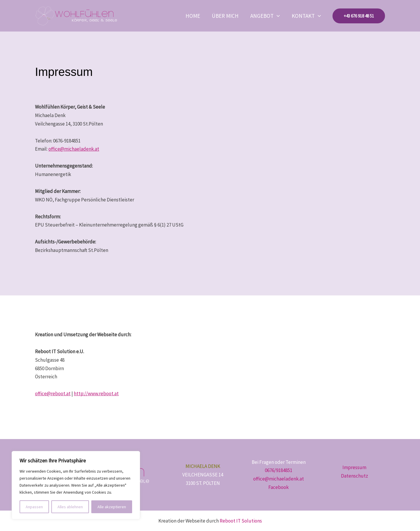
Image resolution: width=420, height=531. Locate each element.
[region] (76, 485)
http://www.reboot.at (96, 394)
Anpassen (34, 507)
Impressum (354, 467)
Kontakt (308, 16)
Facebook (279, 487)
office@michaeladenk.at (74, 149)
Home (203, 16)
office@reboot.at (53, 394)
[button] (281, 16)
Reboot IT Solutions (241, 521)
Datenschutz (355, 476)
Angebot (269, 16)
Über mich (232, 16)
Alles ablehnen (70, 507)
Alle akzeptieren (112, 507)
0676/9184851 (279, 470)
